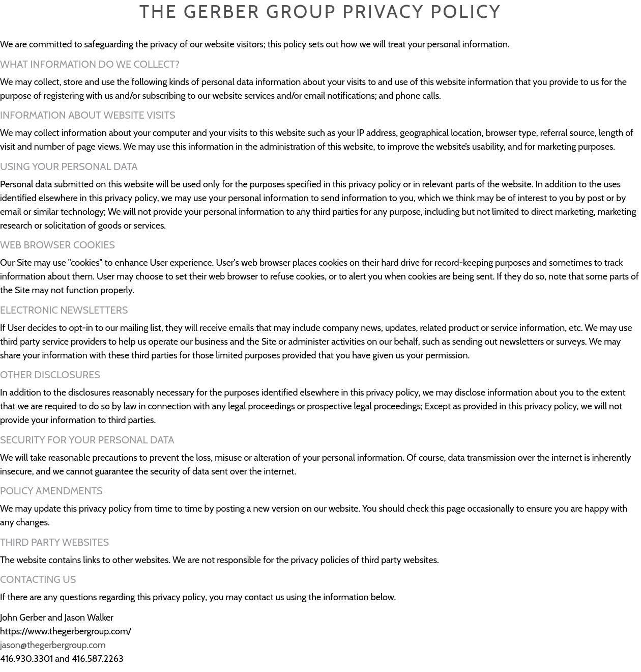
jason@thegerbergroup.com (53, 645)
